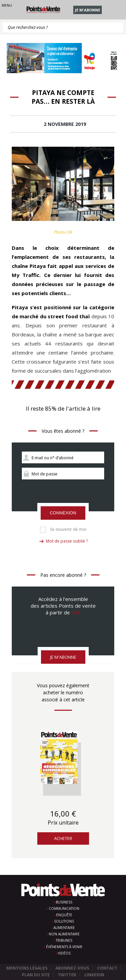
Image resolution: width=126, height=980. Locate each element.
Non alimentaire (64, 934)
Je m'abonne (88, 10)
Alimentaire (64, 928)
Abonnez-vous (72, 968)
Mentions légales (27, 968)
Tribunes (64, 940)
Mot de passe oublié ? (67, 541)
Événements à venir (64, 947)
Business (64, 902)
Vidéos (64, 953)
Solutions (64, 921)
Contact (107, 968)
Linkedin (94, 975)
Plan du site (36, 975)
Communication (64, 908)
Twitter (67, 975)
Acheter (63, 838)
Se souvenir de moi (68, 529)
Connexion (63, 513)
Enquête (64, 915)
